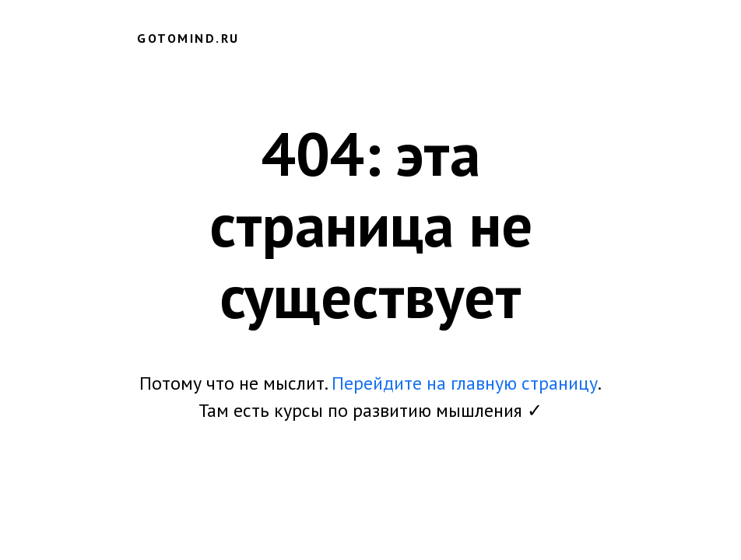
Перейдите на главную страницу (465, 383)
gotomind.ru (188, 38)
